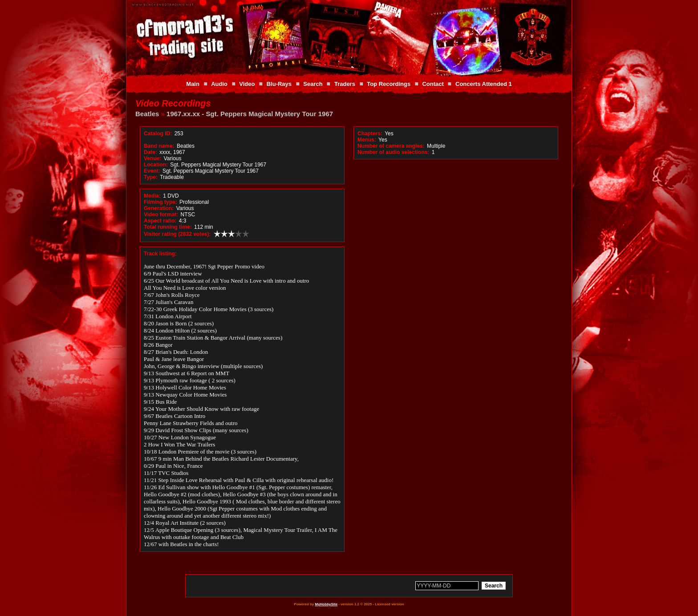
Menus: (367, 140)
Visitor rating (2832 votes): (177, 234)
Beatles (147, 114)
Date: (150, 152)
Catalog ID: (158, 134)
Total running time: (168, 227)
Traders (345, 84)
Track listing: (160, 254)
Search (313, 84)
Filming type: (160, 202)
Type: (151, 177)
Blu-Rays (279, 84)
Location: (156, 165)
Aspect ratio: (160, 221)
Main (193, 84)
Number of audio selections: (393, 152)
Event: (152, 171)
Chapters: (370, 134)
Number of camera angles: (391, 146)
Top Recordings (389, 84)
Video (247, 84)
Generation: (159, 208)
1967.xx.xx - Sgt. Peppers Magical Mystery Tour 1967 (250, 114)
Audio (219, 84)
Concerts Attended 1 (484, 84)
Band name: (159, 146)
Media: (152, 196)
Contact (433, 84)
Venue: (152, 158)
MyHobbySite (326, 604)
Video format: (161, 215)
